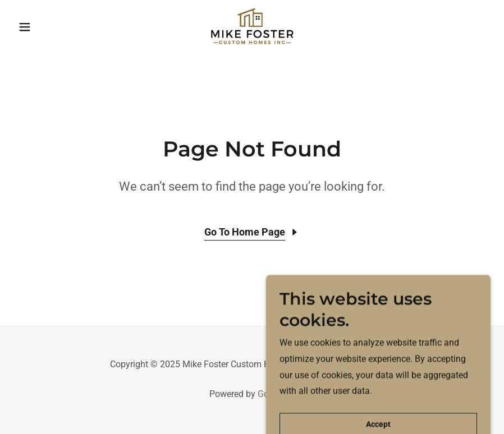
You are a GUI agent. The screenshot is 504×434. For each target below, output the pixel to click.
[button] (49, 27)
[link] (252, 27)
